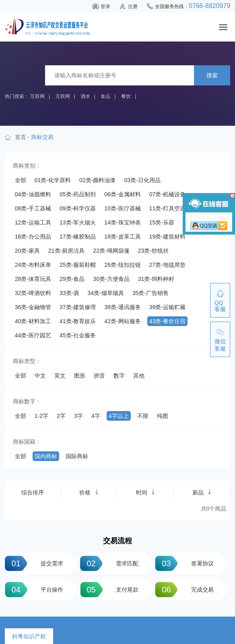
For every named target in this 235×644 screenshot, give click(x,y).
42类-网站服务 (122, 321)
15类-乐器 (162, 222)
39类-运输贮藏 (167, 307)
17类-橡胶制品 (78, 237)
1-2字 (41, 416)
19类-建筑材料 (167, 237)
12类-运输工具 (33, 222)
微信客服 (220, 345)
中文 (40, 376)
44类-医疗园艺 (33, 335)
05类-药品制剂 (78, 194)
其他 (139, 376)
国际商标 (77, 456)
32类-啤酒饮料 (33, 293)
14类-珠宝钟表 (122, 222)
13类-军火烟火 (78, 222)
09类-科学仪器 (78, 208)
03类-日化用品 (142, 180)
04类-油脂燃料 (33, 194)
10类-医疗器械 (122, 208)
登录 (105, 6)
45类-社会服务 (78, 335)
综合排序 (33, 492)
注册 (133, 6)
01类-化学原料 (53, 180)
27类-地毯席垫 (167, 265)
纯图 (163, 416)
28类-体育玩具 (33, 279)
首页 (21, 137)
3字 (78, 416)
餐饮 (126, 96)
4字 (96, 416)
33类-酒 (69, 293)
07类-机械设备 (167, 194)
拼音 (99, 376)
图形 (80, 376)
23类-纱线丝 (153, 251)
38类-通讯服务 (122, 307)
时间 (146, 492)
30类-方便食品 (111, 279)
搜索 (212, 75)
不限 (143, 416)
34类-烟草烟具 (105, 293)
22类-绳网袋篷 (111, 251)
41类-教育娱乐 (78, 321)
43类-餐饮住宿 (167, 321)
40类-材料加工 (33, 321)
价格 (89, 492)
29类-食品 (72, 279)
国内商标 (46, 456)
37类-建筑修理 (78, 307)
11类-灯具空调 (167, 208)
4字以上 (119, 416)
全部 (21, 180)
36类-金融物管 (33, 307)
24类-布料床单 (33, 265)
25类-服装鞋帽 (78, 265)
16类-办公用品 (33, 237)
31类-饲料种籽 (156, 279)
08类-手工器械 (33, 208)
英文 (60, 376)
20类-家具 (27, 251)
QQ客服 (220, 306)
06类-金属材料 (122, 194)
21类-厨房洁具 (66, 251)
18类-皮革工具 (122, 237)
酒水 (85, 96)
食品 (105, 96)
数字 (119, 376)
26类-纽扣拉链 (122, 265)
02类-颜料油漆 (97, 180)
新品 (202, 492)
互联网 (37, 96)
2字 (61, 416)
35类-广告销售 (150, 293)
